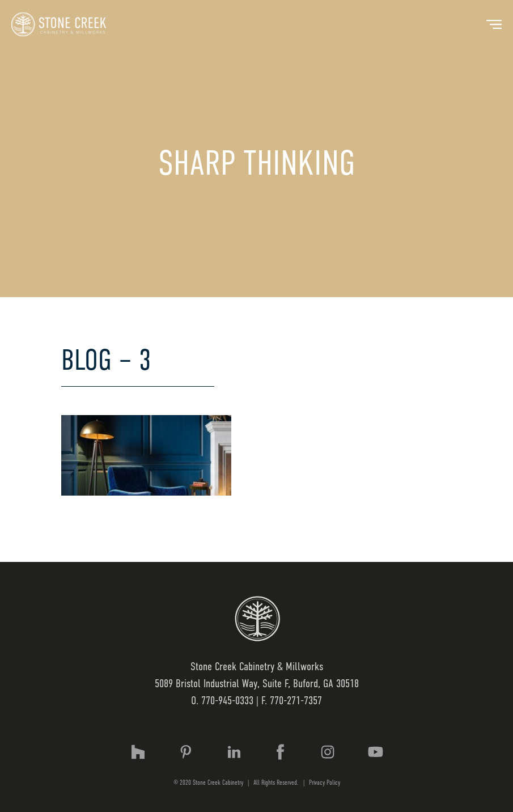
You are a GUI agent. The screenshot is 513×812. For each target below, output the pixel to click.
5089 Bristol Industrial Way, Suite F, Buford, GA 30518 (257, 684)
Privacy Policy (325, 783)
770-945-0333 (227, 701)
